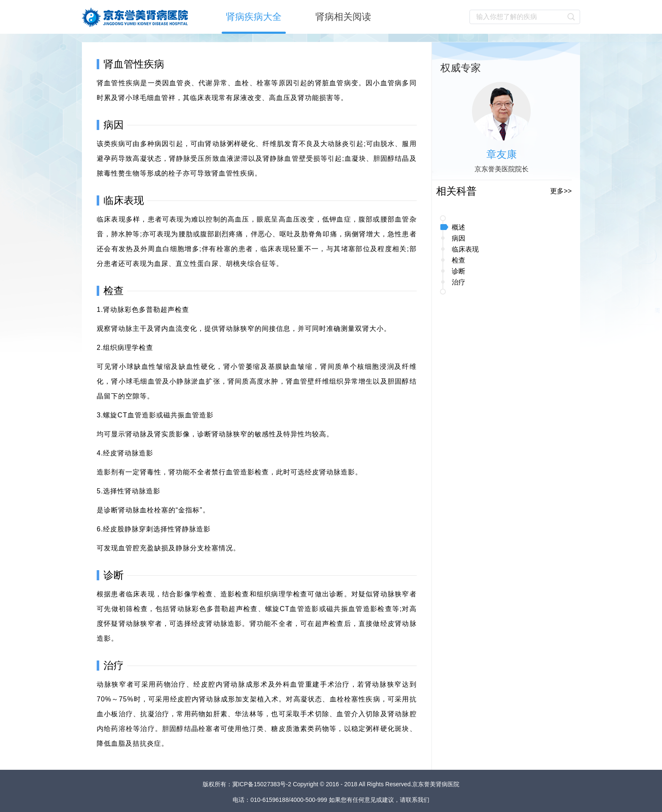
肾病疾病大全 (254, 17)
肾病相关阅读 (343, 17)
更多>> (561, 191)
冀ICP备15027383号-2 (263, 784)
